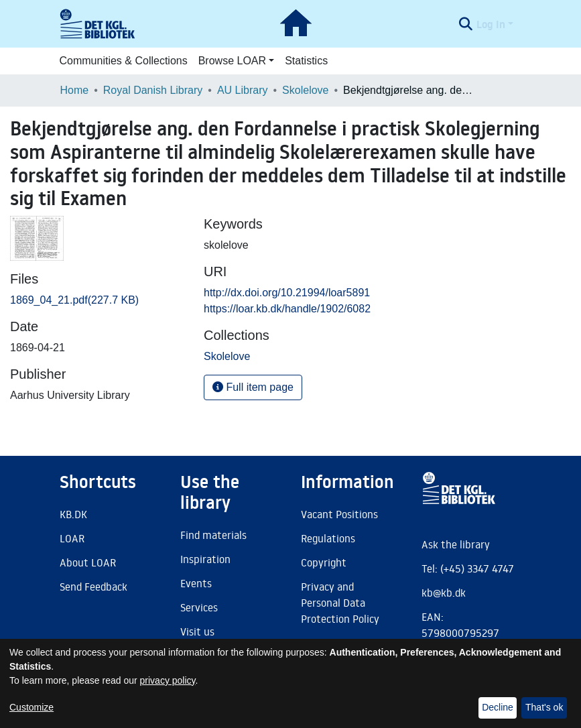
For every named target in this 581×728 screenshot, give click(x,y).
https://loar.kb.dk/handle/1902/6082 (287, 309)
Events (196, 583)
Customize (31, 707)
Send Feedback (93, 587)
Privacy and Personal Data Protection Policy (340, 603)
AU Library (243, 90)
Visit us (197, 631)
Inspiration (205, 559)
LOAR (72, 538)
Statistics (306, 61)
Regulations (328, 538)
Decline (498, 707)
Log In (491, 24)
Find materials (213, 535)
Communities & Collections (124, 61)
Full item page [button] (253, 387)
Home (75, 90)
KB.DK (73, 514)
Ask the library (456, 544)
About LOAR (88, 562)
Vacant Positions (339, 514)
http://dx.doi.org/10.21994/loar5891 (287, 293)
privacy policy (168, 680)
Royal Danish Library (153, 90)
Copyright (324, 562)
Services (199, 607)
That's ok (544, 707)
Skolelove (305, 90)
